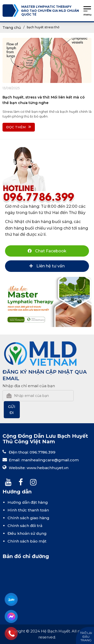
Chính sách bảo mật (27, 541)
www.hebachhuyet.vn (48, 468)
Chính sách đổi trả (25, 526)
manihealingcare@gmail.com (50, 460)
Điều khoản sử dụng (27, 533)
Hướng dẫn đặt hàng (28, 502)
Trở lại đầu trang (86, 636)
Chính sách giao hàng (28, 518)
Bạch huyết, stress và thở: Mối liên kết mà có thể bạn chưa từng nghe (44, 100)
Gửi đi (12, 410)
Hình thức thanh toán (28, 510)
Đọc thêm (19, 127)
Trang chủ (12, 28)
